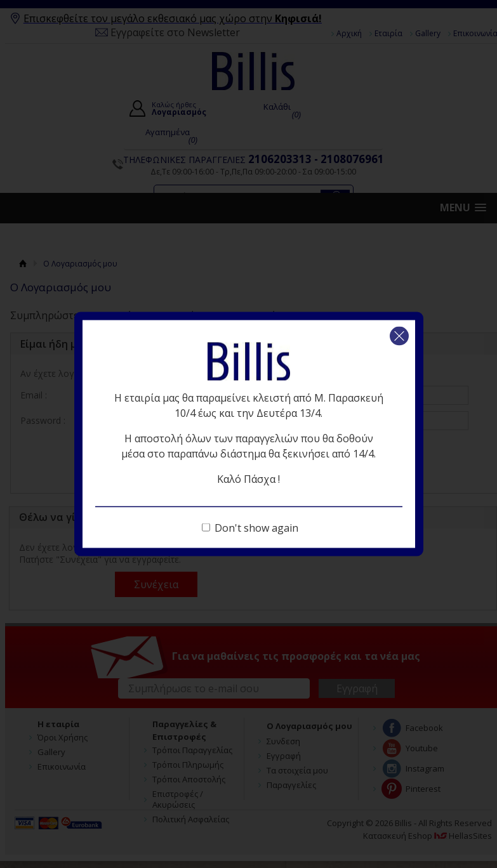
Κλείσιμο (399, 336)
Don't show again (256, 528)
